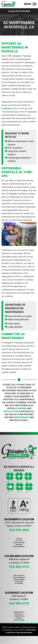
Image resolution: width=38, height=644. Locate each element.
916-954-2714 (19, 567)
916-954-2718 (19, 603)
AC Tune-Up (19, 541)
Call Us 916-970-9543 (19, 11)
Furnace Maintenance (19, 577)
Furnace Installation (19, 579)
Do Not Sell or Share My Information (19, 633)
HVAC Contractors (19, 575)
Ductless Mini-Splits (19, 543)
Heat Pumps (19, 545)
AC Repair (19, 539)
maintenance (21, 417)
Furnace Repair (19, 581)
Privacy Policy (31, 630)
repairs (22, 408)
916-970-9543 (19, 530)
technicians (7, 108)
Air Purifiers (19, 618)
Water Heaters (19, 614)
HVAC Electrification (19, 547)
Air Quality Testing (19, 616)
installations (12, 411)
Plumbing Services (19, 612)
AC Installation (19, 583)
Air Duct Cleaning (19, 620)
